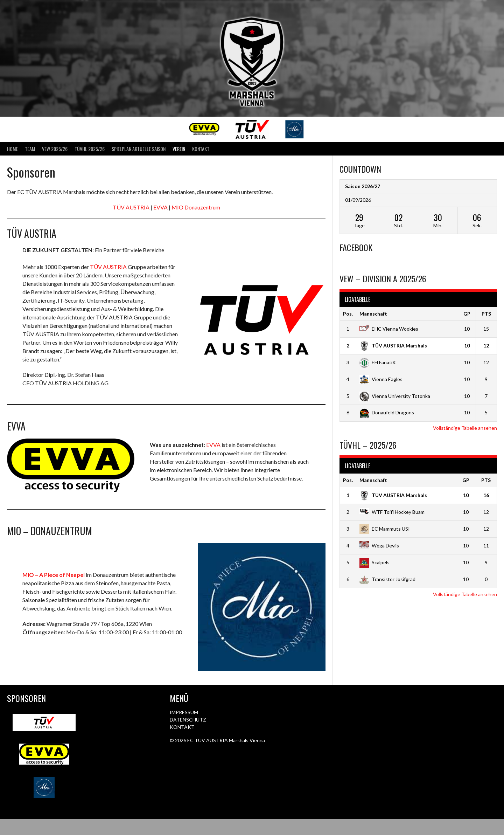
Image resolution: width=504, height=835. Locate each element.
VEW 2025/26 (55, 149)
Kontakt (201, 149)
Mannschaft (373, 314)
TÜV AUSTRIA (132, 207)
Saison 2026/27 (363, 186)
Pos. (348, 314)
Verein (179, 149)
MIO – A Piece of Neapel (54, 575)
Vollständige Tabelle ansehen (465, 428)
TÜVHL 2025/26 (90, 149)
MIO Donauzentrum (196, 207)
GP (467, 314)
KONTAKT (182, 727)
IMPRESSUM (184, 712)
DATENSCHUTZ (188, 720)
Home (12, 149)
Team (30, 149)
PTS (486, 314)
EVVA (160, 207)
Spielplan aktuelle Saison (139, 149)
